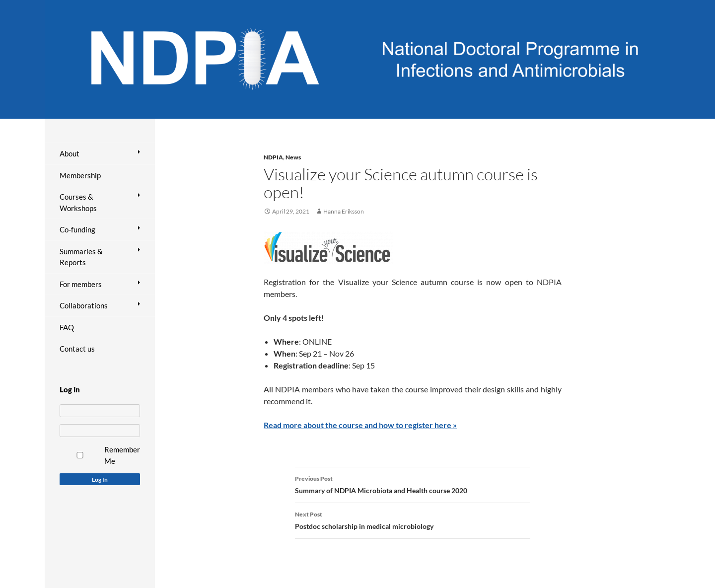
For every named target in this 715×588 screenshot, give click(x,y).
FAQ (67, 327)
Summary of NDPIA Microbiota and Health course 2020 (413, 484)
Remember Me (122, 455)
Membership (80, 175)
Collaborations (84, 305)
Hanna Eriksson (344, 211)
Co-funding (77, 229)
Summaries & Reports (81, 257)
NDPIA (273, 157)
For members (81, 284)
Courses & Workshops (78, 202)
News (293, 157)
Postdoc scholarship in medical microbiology (413, 519)
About (70, 153)
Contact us (77, 349)
